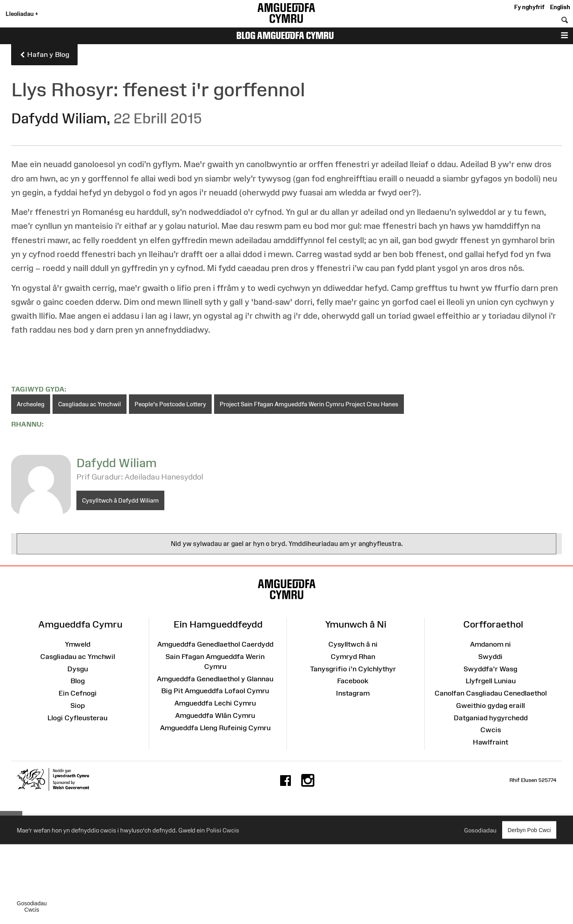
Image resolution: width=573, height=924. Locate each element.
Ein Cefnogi (78, 693)
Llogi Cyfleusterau (77, 718)
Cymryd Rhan (353, 657)
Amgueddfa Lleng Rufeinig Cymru (215, 728)
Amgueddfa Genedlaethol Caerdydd (215, 644)
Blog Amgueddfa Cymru (285, 35)
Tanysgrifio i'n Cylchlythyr (353, 669)
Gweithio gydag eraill (490, 706)
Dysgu (78, 669)
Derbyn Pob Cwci (529, 830)
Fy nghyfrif (529, 7)
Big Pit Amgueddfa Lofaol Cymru (215, 691)
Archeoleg (31, 404)
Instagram (353, 693)
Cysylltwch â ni (353, 644)
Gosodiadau (480, 830)
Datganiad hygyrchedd (491, 718)
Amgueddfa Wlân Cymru (215, 715)
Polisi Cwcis (223, 830)
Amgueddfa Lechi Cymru (215, 703)
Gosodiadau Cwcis (32, 906)
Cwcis (491, 730)
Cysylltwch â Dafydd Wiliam (120, 500)
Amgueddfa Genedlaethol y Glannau (215, 679)
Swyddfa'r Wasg (490, 669)
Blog (78, 681)
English (560, 7)
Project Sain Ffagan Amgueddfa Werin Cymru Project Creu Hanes (309, 404)
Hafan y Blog (44, 55)
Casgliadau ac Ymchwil (90, 404)
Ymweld (78, 644)
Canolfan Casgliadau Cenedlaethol (491, 693)
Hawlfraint (490, 742)
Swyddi (490, 657)
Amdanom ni (490, 644)
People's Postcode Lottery (170, 404)
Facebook (353, 681)
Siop (78, 706)
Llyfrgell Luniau (491, 681)
